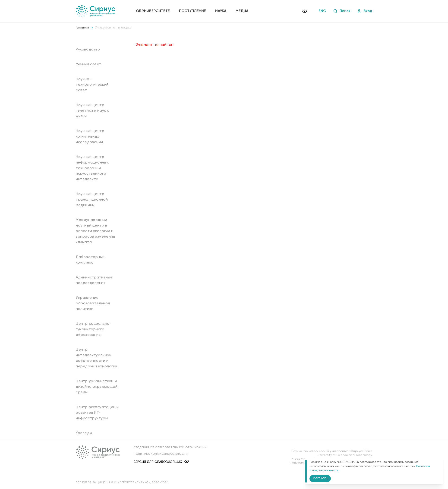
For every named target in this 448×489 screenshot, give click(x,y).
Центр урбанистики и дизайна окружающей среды (97, 387)
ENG (322, 11)
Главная (82, 28)
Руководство (88, 50)
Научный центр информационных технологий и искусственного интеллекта (92, 168)
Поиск (342, 11)
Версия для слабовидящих (161, 462)
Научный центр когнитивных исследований (90, 137)
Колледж (84, 433)
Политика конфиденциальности (161, 454)
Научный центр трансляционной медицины (92, 200)
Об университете (153, 11)
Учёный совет (89, 64)
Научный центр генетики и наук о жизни (93, 111)
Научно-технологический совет (92, 85)
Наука (221, 11)
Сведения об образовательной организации (170, 448)
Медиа (242, 11)
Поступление (192, 11)
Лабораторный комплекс (90, 260)
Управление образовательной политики (93, 303)
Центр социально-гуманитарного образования (94, 329)
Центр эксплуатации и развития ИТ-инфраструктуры (97, 413)
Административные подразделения (94, 280)
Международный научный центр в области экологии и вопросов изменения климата (95, 231)
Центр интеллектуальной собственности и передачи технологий (97, 358)
